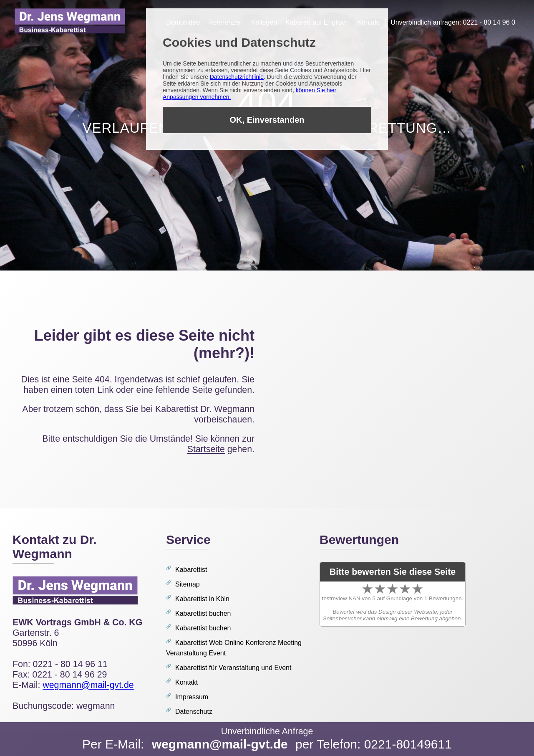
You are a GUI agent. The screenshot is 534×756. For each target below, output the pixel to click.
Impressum (192, 697)
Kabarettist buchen (203, 613)
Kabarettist (191, 570)
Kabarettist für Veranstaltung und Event (233, 668)
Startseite (206, 449)
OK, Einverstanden (267, 120)
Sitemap (188, 584)
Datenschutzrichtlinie (237, 77)
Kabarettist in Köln (202, 599)
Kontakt (186, 682)
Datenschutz (194, 712)
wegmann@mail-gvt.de (220, 744)
